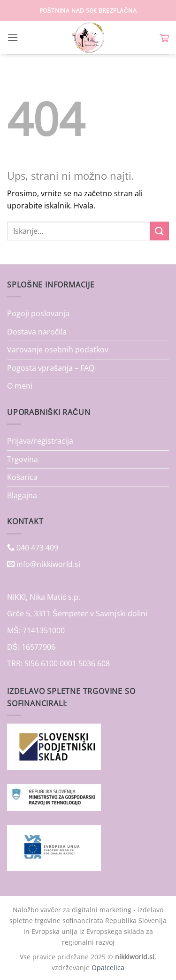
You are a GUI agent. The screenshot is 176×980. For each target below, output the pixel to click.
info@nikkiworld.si (48, 564)
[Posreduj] (160, 231)
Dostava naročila (37, 332)
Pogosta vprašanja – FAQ (51, 368)
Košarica (22, 477)
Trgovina (23, 459)
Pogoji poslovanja (38, 313)
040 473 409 (36, 548)
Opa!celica (108, 968)
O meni (20, 386)
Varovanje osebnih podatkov (58, 350)
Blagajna (22, 495)
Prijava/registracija (40, 441)
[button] (13, 37)
